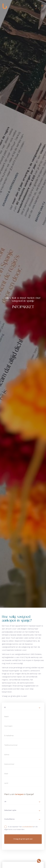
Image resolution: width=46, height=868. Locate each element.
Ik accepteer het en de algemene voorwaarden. (23, 828)
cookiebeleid (27, 827)
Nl (36, 6)
